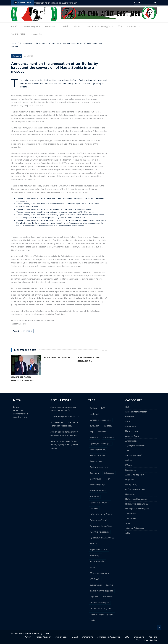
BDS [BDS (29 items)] (103, 408)
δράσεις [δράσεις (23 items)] (110, 585)
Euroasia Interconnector (136, 412)
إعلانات (65, 26)
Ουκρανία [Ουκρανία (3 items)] (94, 508)
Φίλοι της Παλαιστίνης (135, 528)
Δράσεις (129, 460)
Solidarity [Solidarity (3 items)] (94, 438)
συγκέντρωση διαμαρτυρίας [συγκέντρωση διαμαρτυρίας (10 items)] (102, 614)
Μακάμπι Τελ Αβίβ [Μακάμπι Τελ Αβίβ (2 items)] (98, 491)
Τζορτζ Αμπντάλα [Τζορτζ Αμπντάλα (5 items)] (97, 561)
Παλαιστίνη (130, 494)
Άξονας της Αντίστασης (135, 446)
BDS (120, 26)
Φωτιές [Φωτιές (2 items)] (93, 567)
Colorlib (46, 634)
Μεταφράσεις (131, 485)
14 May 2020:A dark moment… (58, 357)
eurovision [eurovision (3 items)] (94, 426)
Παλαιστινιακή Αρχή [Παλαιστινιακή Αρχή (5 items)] (99, 520)
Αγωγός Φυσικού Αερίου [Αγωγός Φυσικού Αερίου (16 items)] (101, 444)
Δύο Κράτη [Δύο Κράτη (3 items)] (95, 473)
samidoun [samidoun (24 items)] (102, 432)
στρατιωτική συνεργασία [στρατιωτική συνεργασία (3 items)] (100, 609)
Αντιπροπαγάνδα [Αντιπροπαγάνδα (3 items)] (97, 455)
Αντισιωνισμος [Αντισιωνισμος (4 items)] (96, 461)
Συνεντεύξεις (131, 514)
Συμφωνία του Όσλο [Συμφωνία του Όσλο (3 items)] (99, 550)
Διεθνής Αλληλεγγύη (134, 455)
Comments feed (20, 414)
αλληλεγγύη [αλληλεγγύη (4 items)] (95, 579)
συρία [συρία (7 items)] (92, 620)
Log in (16, 407)
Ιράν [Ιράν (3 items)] (108, 479)
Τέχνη (128, 523)
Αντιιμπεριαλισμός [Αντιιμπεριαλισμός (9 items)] (98, 449)
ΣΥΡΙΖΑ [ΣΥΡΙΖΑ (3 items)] (93, 544)
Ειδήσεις (129, 465)
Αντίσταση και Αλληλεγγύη (99, 26)
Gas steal (130, 417)
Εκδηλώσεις (131, 470)
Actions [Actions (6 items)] (93, 408)
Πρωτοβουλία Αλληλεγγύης (137, 509)
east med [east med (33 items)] (94, 414)
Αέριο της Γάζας (18, 34)
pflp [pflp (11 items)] (92, 432)
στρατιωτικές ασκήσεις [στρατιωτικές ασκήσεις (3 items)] (100, 603)
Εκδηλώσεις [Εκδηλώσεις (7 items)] (109, 473)
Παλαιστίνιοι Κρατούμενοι (136, 499)
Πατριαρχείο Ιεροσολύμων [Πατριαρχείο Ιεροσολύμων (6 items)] (101, 526)
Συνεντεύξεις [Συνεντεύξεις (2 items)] (95, 555)
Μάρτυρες (130, 480)
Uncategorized (132, 431)
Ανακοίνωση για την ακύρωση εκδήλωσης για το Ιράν (56, 3)
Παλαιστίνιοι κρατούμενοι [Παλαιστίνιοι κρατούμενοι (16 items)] (101, 514)
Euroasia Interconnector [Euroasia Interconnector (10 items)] (101, 420)
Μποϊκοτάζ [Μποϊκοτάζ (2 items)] (95, 497)
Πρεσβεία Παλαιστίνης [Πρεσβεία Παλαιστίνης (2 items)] (100, 532)
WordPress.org (20, 417)
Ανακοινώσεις (51, 26)
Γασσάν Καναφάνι (30, 26)
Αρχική (14, 26)
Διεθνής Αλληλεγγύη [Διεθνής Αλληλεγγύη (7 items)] (99, 467)
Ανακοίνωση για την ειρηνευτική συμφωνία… (23, 379)
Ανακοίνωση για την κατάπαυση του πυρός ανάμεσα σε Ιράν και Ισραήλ (64, 445)
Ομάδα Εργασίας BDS (135, 489)
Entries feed (19, 410)
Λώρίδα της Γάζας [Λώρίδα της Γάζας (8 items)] (98, 485)
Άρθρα (128, 451)
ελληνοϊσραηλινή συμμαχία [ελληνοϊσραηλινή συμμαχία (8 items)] (102, 591)
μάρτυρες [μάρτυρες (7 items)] (94, 597)
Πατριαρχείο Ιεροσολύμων (137, 504)
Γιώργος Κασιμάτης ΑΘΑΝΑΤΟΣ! (65, 416)
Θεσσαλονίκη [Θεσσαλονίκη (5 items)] (96, 479)
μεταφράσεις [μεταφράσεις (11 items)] (108, 597)
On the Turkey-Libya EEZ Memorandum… (89, 359)
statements (78, 26)
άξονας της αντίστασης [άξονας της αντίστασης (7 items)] (100, 573)
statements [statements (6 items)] (108, 438)
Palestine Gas (36, 34)
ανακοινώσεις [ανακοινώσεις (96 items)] (96, 585)
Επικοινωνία (132, 26)
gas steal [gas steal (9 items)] (108, 426)
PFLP (128, 422)
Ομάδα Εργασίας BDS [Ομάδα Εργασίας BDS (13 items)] (100, 502)
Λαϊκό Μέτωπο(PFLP (135, 475)
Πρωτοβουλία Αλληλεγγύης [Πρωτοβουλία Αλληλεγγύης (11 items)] (102, 538)
